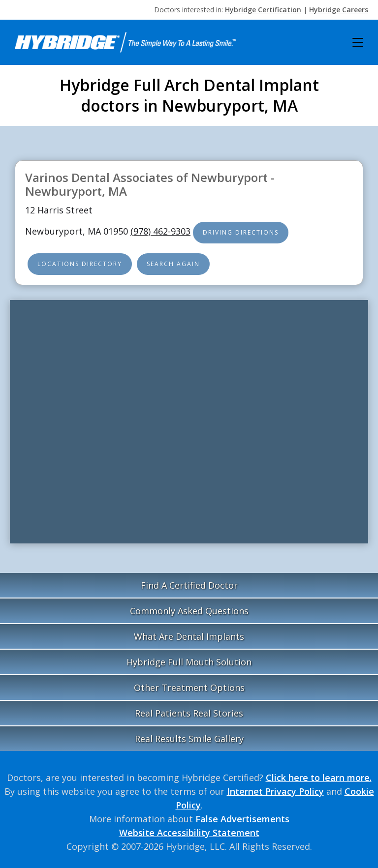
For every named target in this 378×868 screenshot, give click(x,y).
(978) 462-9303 (160, 231)
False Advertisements (242, 819)
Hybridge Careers (339, 10)
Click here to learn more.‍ (319, 778)
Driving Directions (241, 232)
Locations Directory (80, 264)
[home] (126, 42)
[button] (358, 42)
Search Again (173, 264)
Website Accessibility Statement (189, 833)
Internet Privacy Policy (275, 791)
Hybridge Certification (263, 10)
